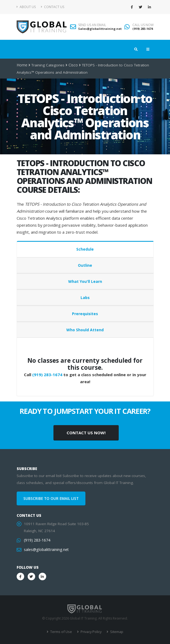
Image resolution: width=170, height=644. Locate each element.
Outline (85, 265)
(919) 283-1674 (143, 29)
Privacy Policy (90, 632)
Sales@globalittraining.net (100, 29)
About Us (26, 7)
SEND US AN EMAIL (92, 25)
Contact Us (53, 7)
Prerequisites (85, 314)
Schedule (85, 249)
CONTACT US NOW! (86, 433)
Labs (85, 298)
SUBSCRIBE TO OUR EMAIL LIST (51, 499)
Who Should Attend (85, 330)
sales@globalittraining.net (46, 550)
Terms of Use (61, 632)
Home (22, 65)
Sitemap (115, 632)
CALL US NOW (143, 25)
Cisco (73, 65)
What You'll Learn (85, 281)
